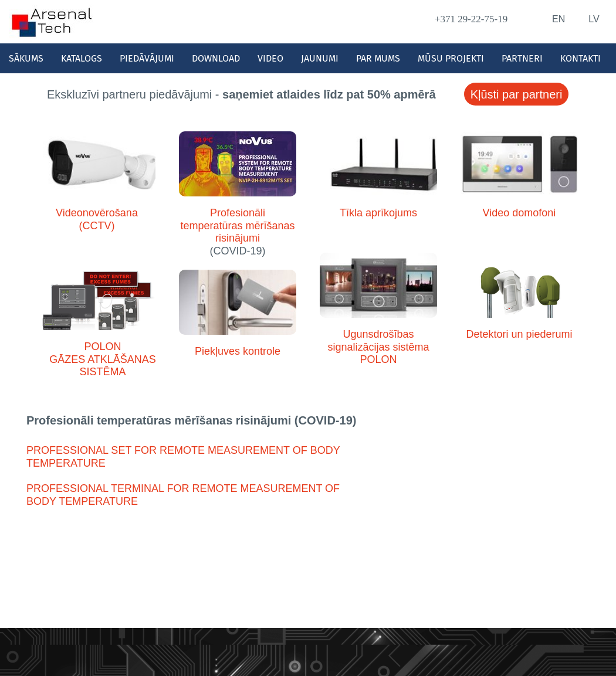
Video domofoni (519, 213)
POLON (102, 347)
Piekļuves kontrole (238, 351)
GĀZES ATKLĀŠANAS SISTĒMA (103, 366)
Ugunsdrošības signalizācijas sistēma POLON (378, 347)
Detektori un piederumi (519, 334)
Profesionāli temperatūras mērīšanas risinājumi (237, 225)
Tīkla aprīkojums (378, 213)
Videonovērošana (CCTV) (97, 219)
